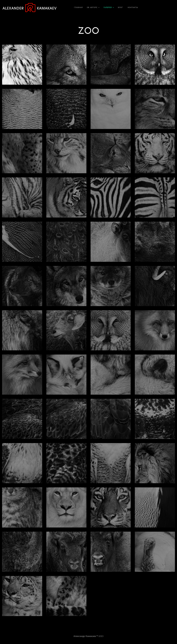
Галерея (108, 8)
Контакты (133, 8)
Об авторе (92, 8)
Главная (78, 8)
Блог (120, 8)
